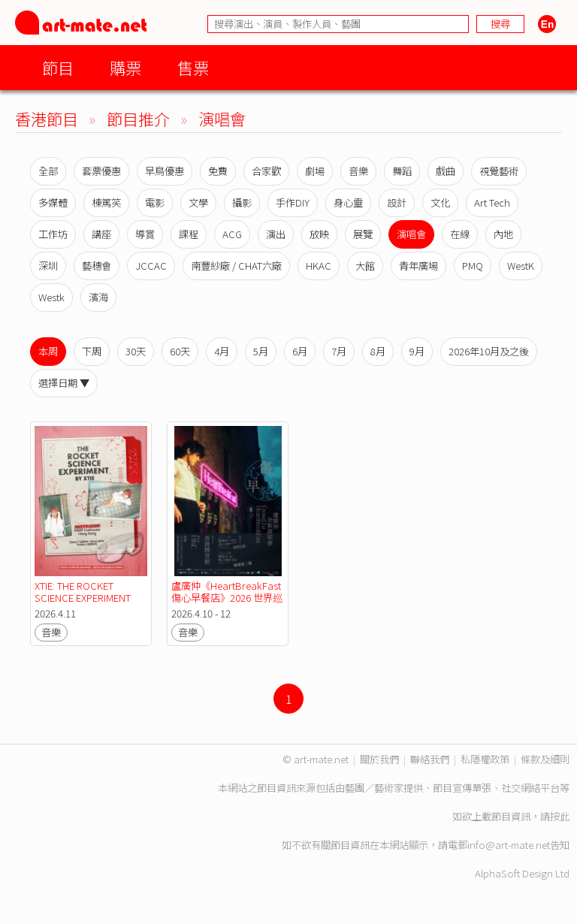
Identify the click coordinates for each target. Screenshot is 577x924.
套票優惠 (101, 171)
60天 (180, 351)
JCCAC (151, 266)
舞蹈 (402, 171)
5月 (261, 351)
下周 (92, 351)
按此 (560, 816)
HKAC (319, 266)
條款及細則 (545, 759)
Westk (51, 297)
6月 (300, 351)
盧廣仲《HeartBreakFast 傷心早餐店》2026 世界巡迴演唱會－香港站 (227, 598)
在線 (460, 234)
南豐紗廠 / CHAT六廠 (236, 266)
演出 (276, 234)
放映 (319, 234)
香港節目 (47, 118)
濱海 (98, 297)
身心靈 (348, 202)
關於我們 (379, 759)
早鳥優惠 (165, 171)
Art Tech (492, 202)
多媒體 (53, 202)
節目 (58, 67)
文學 (198, 202)
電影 (155, 202)
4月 (222, 351)
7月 (339, 351)
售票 (193, 67)
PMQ (473, 266)
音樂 (358, 171)
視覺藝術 (499, 171)
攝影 (242, 202)
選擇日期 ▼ (64, 383)
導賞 (145, 234)
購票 (125, 67)
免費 (218, 171)
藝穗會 (97, 266)
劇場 (315, 171)
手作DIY (293, 202)
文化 (440, 202)
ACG (232, 234)
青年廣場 (418, 266)
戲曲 (446, 171)
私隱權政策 (485, 759)
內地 (503, 234)
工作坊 (53, 234)
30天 (136, 351)
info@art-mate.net (509, 845)
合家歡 (266, 171)
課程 (189, 234)
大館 (365, 266)
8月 (378, 351)
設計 (397, 202)
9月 (417, 351)
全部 (48, 171)
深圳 (48, 266)
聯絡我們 (430, 759)
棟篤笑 (106, 202)
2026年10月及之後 (489, 351)
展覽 (363, 234)
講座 (101, 234)
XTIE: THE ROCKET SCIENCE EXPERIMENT (83, 592)
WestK (521, 266)
